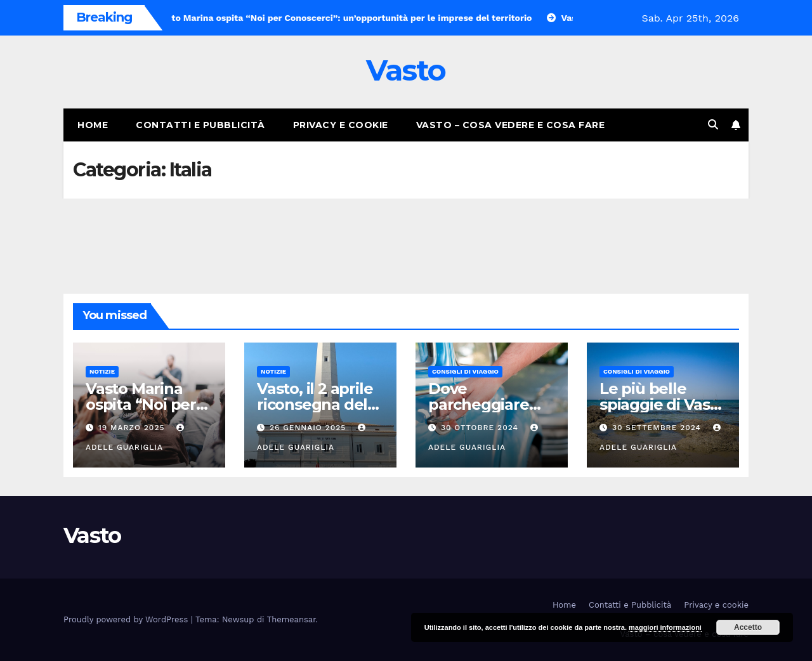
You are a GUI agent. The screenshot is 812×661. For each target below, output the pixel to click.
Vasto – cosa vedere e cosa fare (511, 125)
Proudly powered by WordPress (127, 619)
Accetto (748, 627)
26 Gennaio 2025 (309, 428)
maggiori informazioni (665, 627)
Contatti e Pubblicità (200, 125)
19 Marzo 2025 (133, 428)
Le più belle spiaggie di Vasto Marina (663, 404)
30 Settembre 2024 (658, 428)
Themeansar (291, 619)
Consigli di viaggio (465, 371)
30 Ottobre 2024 (481, 428)
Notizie (102, 371)
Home (93, 125)
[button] (713, 125)
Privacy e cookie (341, 125)
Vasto (406, 70)
